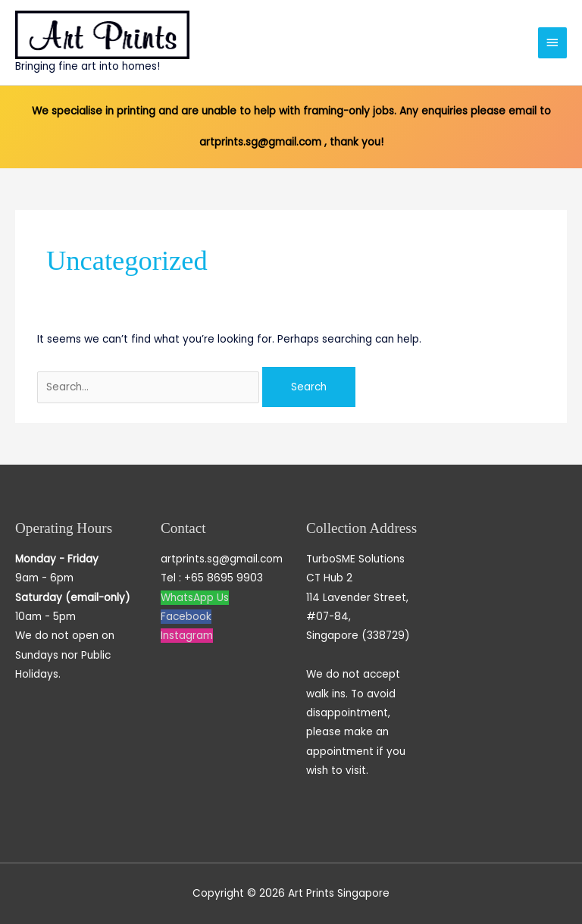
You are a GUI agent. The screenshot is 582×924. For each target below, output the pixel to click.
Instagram (187, 636)
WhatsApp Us (195, 598)
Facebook (186, 617)
